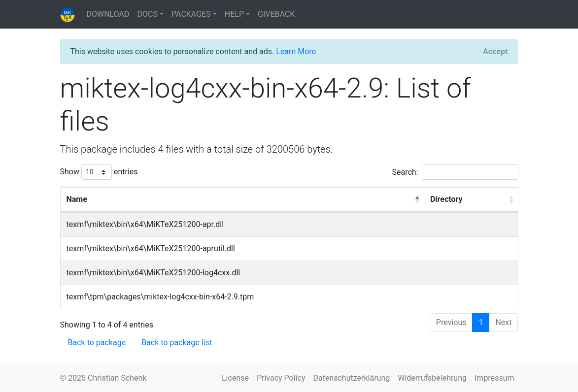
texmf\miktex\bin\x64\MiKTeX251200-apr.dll (145, 224)
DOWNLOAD (108, 14)
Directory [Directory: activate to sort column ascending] (446, 199)
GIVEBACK (276, 14)
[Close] (495, 52)
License (235, 378)
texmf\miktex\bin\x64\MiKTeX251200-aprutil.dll (151, 248)
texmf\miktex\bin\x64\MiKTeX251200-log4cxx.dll (153, 273)
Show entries (99, 172)
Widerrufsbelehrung (432, 378)
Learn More (296, 51)
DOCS (148, 14)
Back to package (97, 343)
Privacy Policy (281, 378)
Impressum (494, 378)
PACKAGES (191, 14)
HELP (234, 14)
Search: (455, 172)
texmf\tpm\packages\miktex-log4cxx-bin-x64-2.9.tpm (160, 297)
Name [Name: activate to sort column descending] (77, 199)
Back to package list (177, 343)
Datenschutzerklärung (351, 378)
